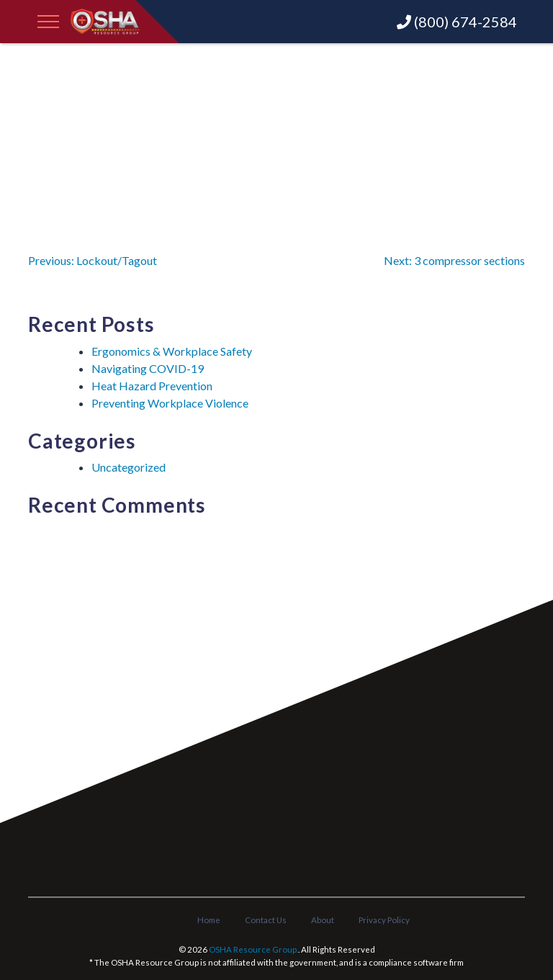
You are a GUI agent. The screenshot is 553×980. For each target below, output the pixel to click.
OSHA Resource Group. (253, 949)
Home (209, 920)
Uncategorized (129, 467)
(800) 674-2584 (457, 22)
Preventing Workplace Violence (170, 403)
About (323, 920)
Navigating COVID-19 (148, 368)
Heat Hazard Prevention (152, 386)
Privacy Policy (384, 920)
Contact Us (266, 920)
